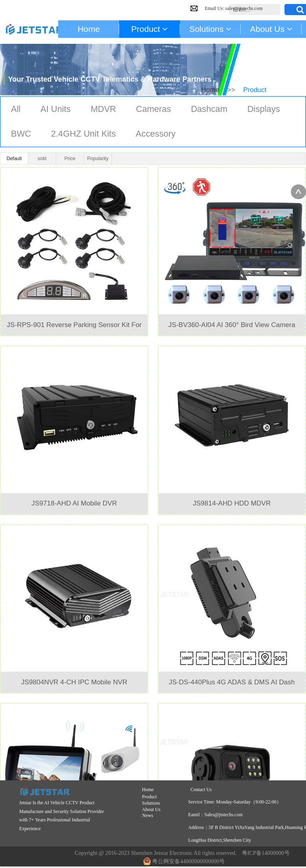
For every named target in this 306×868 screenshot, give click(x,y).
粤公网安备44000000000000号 (184, 861)
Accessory (157, 134)
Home (210, 90)
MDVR (104, 109)
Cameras (155, 109)
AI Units (56, 109)
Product (150, 797)
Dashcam (211, 109)
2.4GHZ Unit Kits (84, 134)
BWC (21, 134)
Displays (266, 109)
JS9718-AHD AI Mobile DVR (74, 504)
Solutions (151, 803)
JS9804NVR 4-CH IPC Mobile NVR (74, 682)
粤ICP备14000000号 (266, 853)
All (16, 109)
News (148, 815)
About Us (151, 809)
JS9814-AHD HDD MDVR (232, 504)
